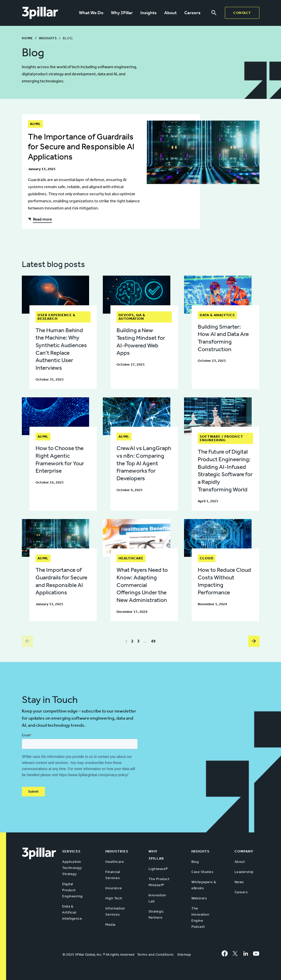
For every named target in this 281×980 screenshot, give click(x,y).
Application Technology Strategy (72, 868)
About (170, 13)
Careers (192, 13)
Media (110, 925)
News (239, 882)
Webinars (199, 898)
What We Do (91, 13)
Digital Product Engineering (72, 890)
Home (27, 38)
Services (71, 851)
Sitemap (184, 955)
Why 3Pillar (122, 13)
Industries (117, 851)
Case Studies (202, 872)
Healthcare (115, 862)
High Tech (114, 898)
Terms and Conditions (155, 955)
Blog (195, 862)
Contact (242, 13)
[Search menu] (214, 13)
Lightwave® (158, 869)
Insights (148, 13)
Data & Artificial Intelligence (72, 912)
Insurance (114, 888)
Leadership (244, 872)
